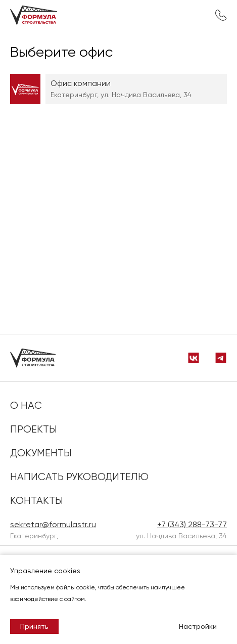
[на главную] (39, 15)
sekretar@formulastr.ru (53, 524)
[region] (118, 97)
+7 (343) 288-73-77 (221, 15)
